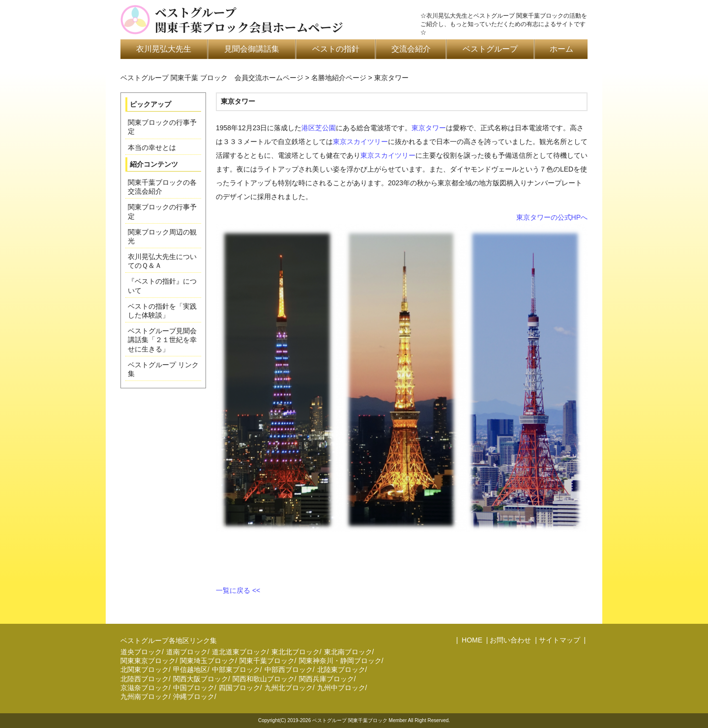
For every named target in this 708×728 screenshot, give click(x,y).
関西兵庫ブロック (326, 679)
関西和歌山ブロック (264, 679)
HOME (471, 640)
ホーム (561, 49)
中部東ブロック (236, 670)
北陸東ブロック (341, 670)
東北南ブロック (348, 652)
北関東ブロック (145, 670)
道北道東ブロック (239, 652)
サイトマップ (560, 640)
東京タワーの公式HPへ (552, 217)
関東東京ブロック (148, 661)
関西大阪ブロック (201, 679)
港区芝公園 (319, 128)
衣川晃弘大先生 (164, 49)
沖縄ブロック (194, 697)
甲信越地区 (190, 670)
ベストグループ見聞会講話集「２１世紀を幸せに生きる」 (162, 340)
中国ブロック (194, 688)
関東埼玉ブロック (207, 661)
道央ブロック (141, 652)
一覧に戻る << (238, 590)
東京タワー (429, 128)
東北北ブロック (295, 652)
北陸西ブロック (145, 679)
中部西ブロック (289, 670)
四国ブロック (239, 688)
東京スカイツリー (360, 142)
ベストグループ (490, 49)
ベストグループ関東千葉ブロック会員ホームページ (249, 20)
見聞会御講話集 (252, 49)
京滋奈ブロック (145, 688)
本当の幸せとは (152, 147)
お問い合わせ (510, 640)
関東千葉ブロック (267, 661)
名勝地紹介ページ (339, 78)
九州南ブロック (145, 697)
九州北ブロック (289, 688)
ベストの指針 (336, 49)
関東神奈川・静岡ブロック (340, 661)
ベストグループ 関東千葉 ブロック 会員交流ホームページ (212, 78)
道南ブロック (187, 652)
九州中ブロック (341, 688)
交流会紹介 (411, 49)
